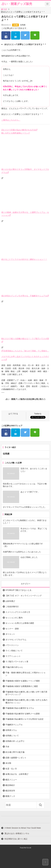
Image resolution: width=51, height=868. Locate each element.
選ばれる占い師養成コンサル (17, 833)
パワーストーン (12, 645)
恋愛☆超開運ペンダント (16, 758)
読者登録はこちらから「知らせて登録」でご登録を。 (26, 351)
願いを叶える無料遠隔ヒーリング (16, 133)
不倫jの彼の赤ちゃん (14, 667)
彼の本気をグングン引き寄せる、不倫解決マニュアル (24, 296)
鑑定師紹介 (10, 785)
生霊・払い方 (11, 769)
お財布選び (10, 601)
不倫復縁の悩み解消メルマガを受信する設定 (24, 719)
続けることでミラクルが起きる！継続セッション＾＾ (24, 259)
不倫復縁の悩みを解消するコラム (20, 708)
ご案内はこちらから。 (11, 120)
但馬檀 (23, 25)
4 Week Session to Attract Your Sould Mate (23, 828)
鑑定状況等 (10, 791)
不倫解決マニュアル (14, 725)
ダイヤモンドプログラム (16, 640)
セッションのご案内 (14, 618)
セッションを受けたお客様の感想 (20, 623)
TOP (4, 9)
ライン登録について (14, 651)
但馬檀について (12, 736)
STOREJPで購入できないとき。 (19, 590)
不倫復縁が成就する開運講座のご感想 (22, 686)
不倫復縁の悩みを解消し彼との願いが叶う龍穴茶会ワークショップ (26, 693)
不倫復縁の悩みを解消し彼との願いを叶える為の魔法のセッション (26, 701)
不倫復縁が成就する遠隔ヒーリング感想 (23, 681)
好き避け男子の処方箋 (15, 752)
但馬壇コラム (11, 730)
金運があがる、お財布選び (17, 774)
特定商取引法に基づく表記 (16, 839)
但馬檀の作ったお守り (15, 741)
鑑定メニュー (11, 780)
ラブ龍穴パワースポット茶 (17, 662)
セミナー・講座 (12, 629)
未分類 (16, 25)
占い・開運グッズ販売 (17, 4)
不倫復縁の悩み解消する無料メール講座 (23, 714)
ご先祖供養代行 (12, 607)
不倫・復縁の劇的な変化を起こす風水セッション (25, 674)
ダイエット (10, 634)
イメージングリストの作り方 (18, 612)
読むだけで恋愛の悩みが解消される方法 (18, 130)
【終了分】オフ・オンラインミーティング (24, 596)
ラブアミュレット (13, 656)
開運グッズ (10, 796)
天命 (7, 747)
